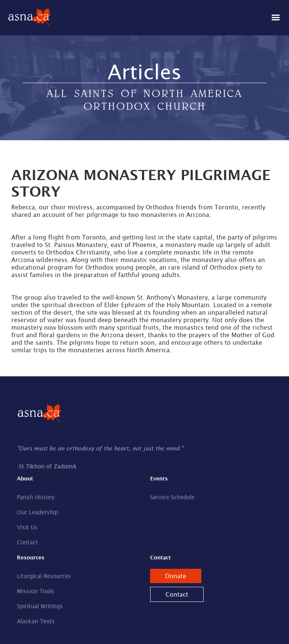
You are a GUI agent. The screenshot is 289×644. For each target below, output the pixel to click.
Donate (176, 576)
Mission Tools (36, 591)
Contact (27, 542)
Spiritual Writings (40, 606)
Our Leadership (37, 512)
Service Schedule (172, 497)
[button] (276, 18)
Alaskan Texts (36, 621)
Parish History (36, 497)
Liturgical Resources (44, 576)
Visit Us (27, 527)
